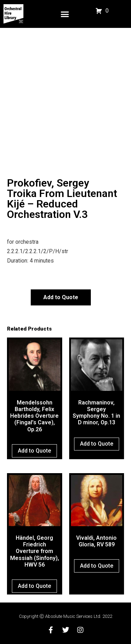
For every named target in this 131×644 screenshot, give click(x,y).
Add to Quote (61, 297)
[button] (65, 14)
